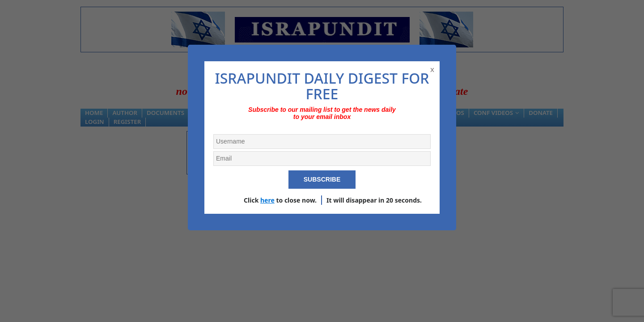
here (267, 200)
